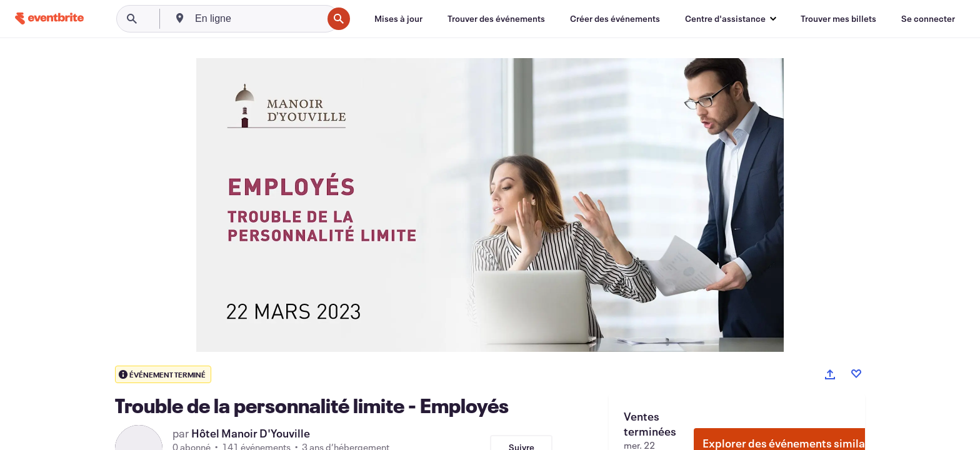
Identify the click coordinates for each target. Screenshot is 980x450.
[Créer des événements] (615, 19)
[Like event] (856, 374)
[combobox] (257, 19)
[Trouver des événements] (496, 19)
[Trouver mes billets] (838, 19)
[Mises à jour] (398, 19)
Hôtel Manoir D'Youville (251, 433)
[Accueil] (49, 18)
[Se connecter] (928, 19)
